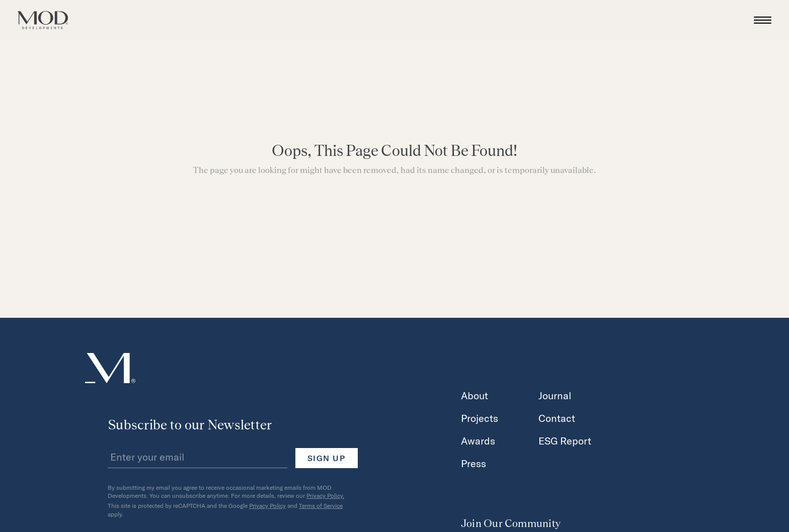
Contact (557, 418)
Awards (478, 440)
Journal (555, 395)
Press (474, 463)
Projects (480, 418)
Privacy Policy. (325, 495)
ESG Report (565, 440)
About (475, 395)
